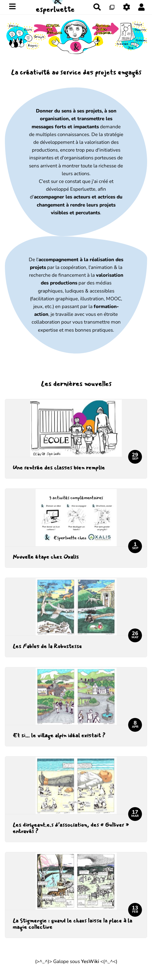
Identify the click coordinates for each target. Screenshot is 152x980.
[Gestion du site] (127, 7)
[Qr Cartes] (112, 7)
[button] (142, 7)
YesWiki (90, 961)
